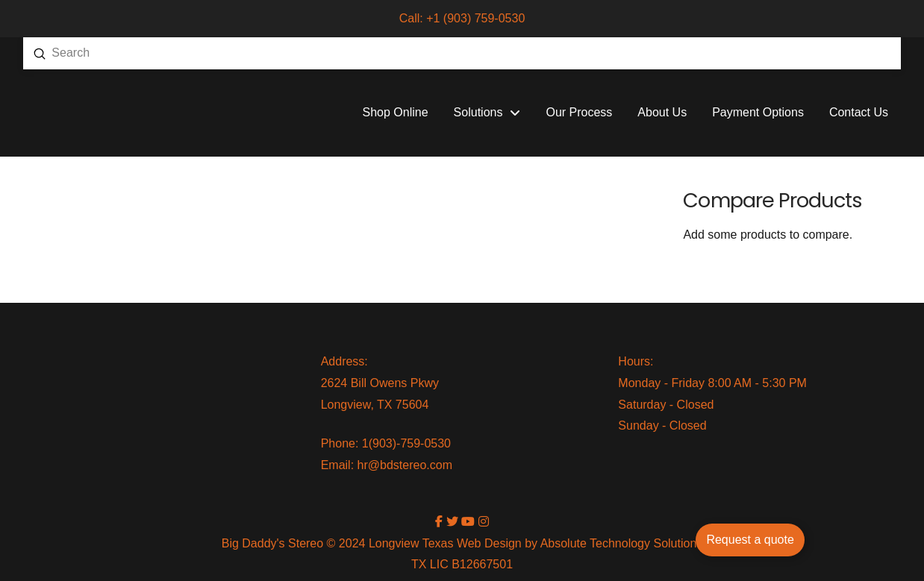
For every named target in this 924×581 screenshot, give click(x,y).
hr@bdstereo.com (405, 465)
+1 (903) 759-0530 (475, 18)
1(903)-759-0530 (406, 443)
